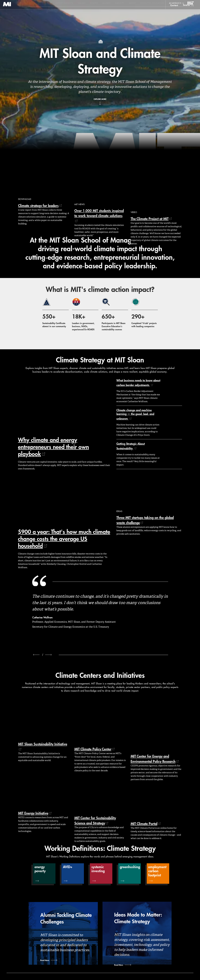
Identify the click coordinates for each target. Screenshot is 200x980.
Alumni (107, 3)
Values (82, 3)
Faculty (120, 3)
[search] (188, 11)
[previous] (36, 655)
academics (175, 3)
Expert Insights (65, 3)
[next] (48, 655)
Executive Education (152, 3)
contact (174, 11)
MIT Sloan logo (8, 16)
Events (94, 3)
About (132, 3)
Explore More (100, 99)
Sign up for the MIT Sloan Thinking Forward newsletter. (106, 11)
